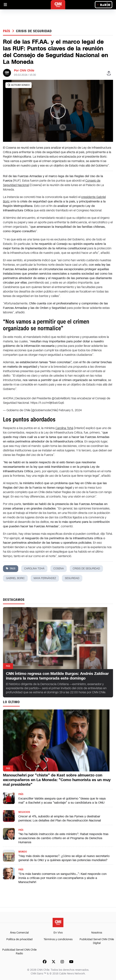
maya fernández (45, 578)
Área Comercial (19, 933)
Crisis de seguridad (34, 31)
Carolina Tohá (64, 428)
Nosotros (97, 933)
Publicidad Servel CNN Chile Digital (97, 941)
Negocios (24, 812)
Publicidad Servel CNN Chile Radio (19, 952)
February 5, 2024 (70, 410)
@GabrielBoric (61, 398)
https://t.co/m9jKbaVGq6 (47, 403)
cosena (59, 569)
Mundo (23, 852)
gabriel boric (15, 578)
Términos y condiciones (58, 939)
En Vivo (58, 933)
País (7, 31)
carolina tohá (34, 569)
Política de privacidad (19, 939)
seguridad (72, 578)
